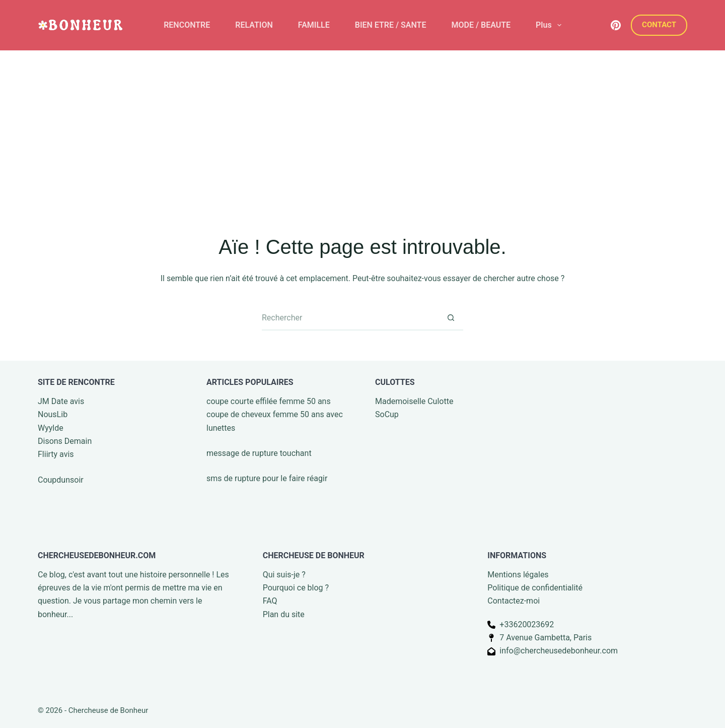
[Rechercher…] (350, 318)
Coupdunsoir (61, 480)
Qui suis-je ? (284, 575)
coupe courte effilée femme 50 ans (269, 401)
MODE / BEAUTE (481, 25)
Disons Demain (65, 441)
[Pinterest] (616, 25)
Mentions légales (518, 575)
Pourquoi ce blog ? (296, 588)
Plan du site (284, 614)
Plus (551, 25)
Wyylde (51, 428)
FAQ (270, 601)
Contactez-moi (514, 601)
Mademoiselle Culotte (414, 401)
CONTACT (659, 25)
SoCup (387, 414)
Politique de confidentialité (535, 588)
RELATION (254, 25)
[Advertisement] (362, 126)
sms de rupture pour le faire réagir (267, 478)
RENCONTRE (187, 25)
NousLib (53, 414)
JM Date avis (61, 401)
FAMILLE (314, 25)
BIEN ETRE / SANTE (391, 25)
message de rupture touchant (259, 453)
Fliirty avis (56, 454)
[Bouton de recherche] (451, 318)
